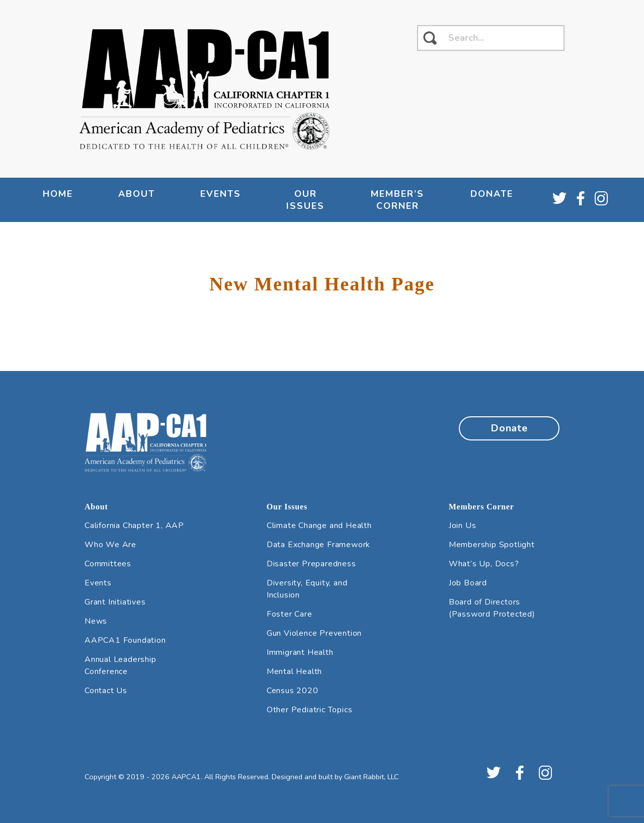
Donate (492, 194)
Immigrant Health (300, 652)
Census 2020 (293, 691)
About (137, 194)
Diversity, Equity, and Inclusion (307, 589)
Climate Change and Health (319, 526)
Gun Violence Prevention (314, 633)
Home (58, 194)
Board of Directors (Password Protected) (492, 608)
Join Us (463, 526)
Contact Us (106, 691)
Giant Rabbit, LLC (372, 777)
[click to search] (430, 38)
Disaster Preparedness (311, 564)
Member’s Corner (397, 200)
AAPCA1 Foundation (125, 640)
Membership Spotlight (492, 545)
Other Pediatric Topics (310, 710)
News (96, 621)
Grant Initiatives (115, 602)
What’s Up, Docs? (484, 564)
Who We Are (110, 545)
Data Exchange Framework (318, 545)
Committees (108, 564)
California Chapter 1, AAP (134, 526)
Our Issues (305, 200)
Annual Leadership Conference (120, 665)
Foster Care (290, 614)
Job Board (468, 583)
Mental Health (294, 671)
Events (221, 194)
